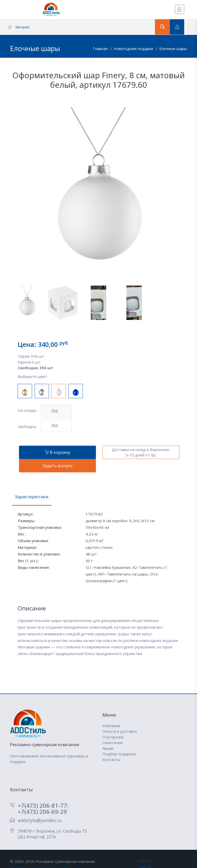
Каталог (19, 27)
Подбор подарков (119, 754)
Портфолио (113, 737)
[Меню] (180, 9)
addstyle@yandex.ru (40, 820)
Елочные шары (173, 48)
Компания (111, 726)
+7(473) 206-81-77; (43, 805)
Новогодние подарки (134, 48)
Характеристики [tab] (32, 497)
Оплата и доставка (120, 731)
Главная (101, 48)
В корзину (57, 452)
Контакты (111, 759)
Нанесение (113, 743)
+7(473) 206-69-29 (42, 812)
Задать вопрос (58, 466)
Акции (108, 748)
